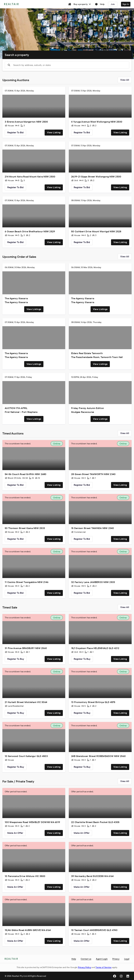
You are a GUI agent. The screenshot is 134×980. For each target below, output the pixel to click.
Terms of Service (103, 967)
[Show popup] (9, 65)
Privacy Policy (85, 967)
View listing (54, 132)
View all (125, 80)
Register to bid (15, 132)
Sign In (126, 4)
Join (113, 4)
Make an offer (15, 833)
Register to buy (16, 659)
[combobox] (67, 65)
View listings (34, 309)
